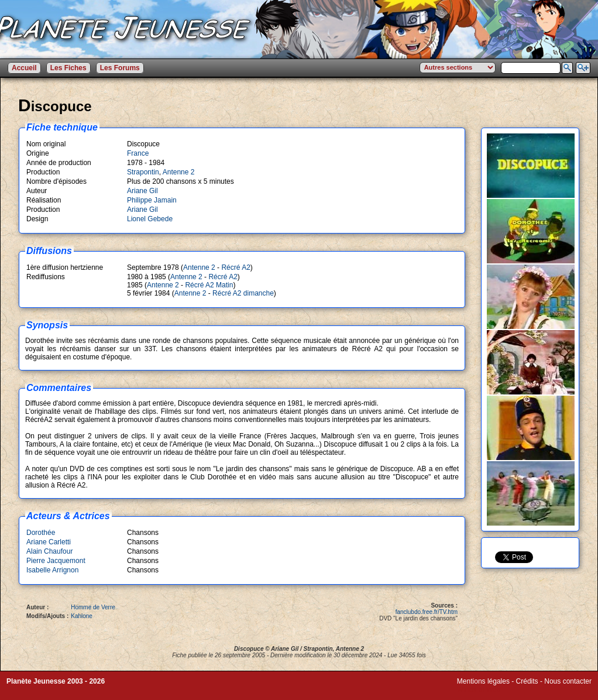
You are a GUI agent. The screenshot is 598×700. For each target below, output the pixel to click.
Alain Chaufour (49, 551)
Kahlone (82, 616)
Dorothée (41, 533)
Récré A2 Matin (209, 285)
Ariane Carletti (49, 542)
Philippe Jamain (152, 200)
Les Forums (120, 68)
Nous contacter (568, 681)
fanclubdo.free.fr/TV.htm (427, 612)
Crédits (527, 681)
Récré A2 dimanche (243, 293)
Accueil (24, 68)
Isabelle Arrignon (52, 570)
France (138, 153)
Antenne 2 (179, 172)
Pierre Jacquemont (56, 561)
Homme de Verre (93, 607)
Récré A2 (236, 267)
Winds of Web (479, 689)
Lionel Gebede (150, 219)
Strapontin (143, 172)
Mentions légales (483, 681)
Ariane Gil (142, 191)
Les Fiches (68, 68)
